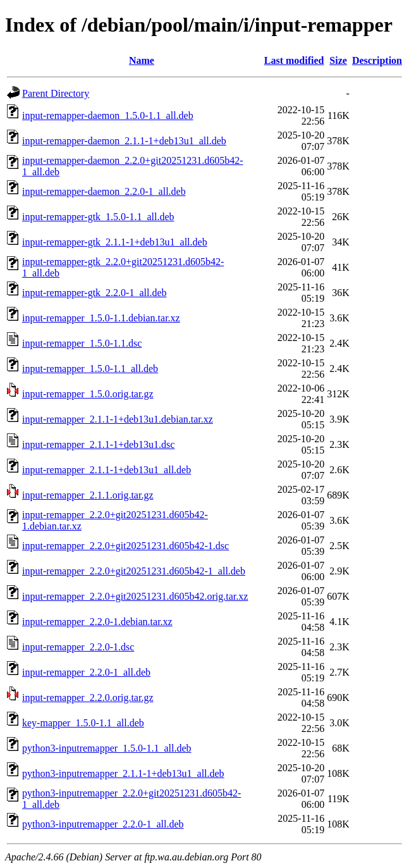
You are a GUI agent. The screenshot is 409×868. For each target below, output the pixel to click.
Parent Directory (56, 93)
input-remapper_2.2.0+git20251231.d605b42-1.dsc (125, 546)
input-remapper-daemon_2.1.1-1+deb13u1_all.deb (124, 141)
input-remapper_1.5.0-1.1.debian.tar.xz (101, 318)
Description (377, 60)
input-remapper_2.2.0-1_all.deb (86, 672)
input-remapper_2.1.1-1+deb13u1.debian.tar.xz (118, 419)
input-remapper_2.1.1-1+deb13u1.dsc (98, 444)
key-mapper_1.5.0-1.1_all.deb (83, 723)
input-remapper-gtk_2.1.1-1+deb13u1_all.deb (115, 242)
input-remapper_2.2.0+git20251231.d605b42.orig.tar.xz (135, 596)
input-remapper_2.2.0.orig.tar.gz (88, 697)
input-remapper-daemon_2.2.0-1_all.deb (104, 191)
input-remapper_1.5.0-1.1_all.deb (90, 369)
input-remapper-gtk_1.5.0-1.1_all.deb (98, 217)
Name (142, 60)
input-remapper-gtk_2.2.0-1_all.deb (95, 293)
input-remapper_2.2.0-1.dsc (78, 647)
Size (338, 60)
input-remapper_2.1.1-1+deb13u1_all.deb (107, 470)
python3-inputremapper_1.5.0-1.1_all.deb (107, 748)
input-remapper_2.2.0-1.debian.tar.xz (97, 622)
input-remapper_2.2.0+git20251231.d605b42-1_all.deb (134, 571)
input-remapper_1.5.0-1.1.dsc (82, 343)
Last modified (294, 60)
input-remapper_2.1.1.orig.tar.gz (88, 495)
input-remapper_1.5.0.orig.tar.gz (88, 394)
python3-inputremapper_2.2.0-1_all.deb (103, 824)
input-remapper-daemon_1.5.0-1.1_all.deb (108, 115)
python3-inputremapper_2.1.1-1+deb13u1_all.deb (123, 773)
